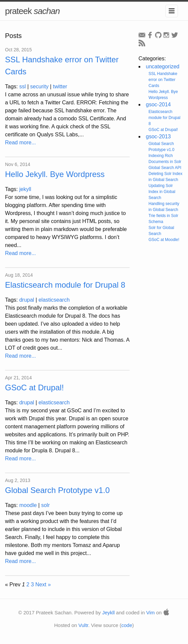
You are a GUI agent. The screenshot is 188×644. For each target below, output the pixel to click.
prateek (32, 11)
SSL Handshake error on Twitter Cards (163, 80)
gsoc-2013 (158, 136)
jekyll (25, 189)
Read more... (20, 142)
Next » (43, 584)
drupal (27, 300)
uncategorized (163, 66)
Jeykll (109, 612)
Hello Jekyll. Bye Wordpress (55, 174)
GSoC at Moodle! (164, 240)
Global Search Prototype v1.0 (57, 490)
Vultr (83, 625)
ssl (23, 86)
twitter (60, 86)
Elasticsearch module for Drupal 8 (65, 285)
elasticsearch (54, 300)
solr (45, 505)
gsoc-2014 (158, 104)
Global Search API (165, 168)
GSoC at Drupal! (34, 387)
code (127, 625)
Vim (151, 612)
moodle (28, 505)
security (39, 86)
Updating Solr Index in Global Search (162, 192)
